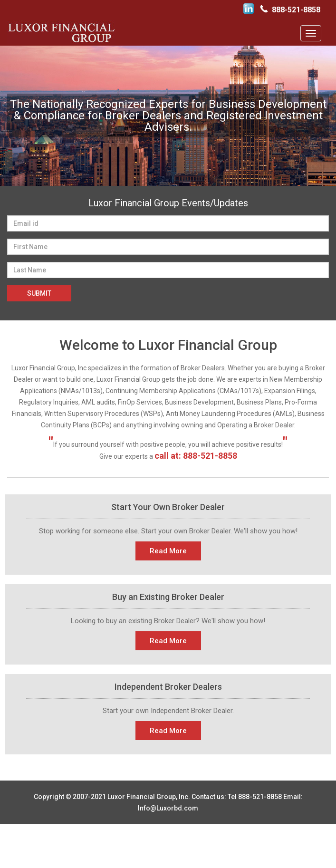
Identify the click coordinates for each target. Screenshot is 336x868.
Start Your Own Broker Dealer (168, 507)
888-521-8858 (296, 10)
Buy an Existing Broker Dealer (168, 597)
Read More (168, 551)
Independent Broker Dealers (168, 687)
